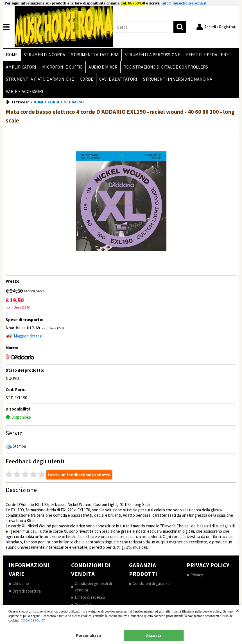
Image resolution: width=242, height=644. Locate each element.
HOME (12, 55)
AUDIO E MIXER (103, 67)
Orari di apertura (27, 591)
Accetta (154, 635)
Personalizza (88, 635)
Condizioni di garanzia (151, 583)
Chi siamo (21, 583)
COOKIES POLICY (33, 620)
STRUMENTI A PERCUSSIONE (152, 55)
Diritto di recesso (90, 597)
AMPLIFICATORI (21, 67)
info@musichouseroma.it (184, 3)
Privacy (197, 575)
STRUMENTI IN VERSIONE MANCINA (178, 79)
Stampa (19, 446)
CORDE (87, 79)
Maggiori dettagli (29, 336)
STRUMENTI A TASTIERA (95, 55)
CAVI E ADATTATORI (118, 79)
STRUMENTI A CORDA (44, 55)
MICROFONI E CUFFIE (62, 67)
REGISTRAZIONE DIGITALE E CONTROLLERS (166, 67)
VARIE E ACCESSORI (25, 91)
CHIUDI (238, 611)
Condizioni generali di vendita (93, 587)
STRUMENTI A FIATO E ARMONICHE (40, 79)
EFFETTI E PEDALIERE (207, 55)
